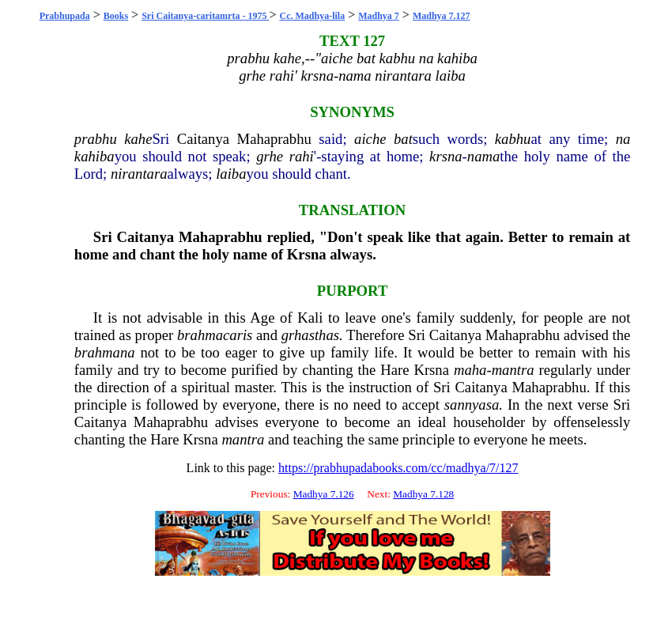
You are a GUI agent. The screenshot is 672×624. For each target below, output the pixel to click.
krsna (445, 156)
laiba (231, 174)
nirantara (139, 174)
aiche (370, 139)
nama (483, 156)
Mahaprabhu (274, 139)
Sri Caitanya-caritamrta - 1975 (205, 16)
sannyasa (472, 405)
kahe (138, 139)
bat (403, 139)
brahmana (105, 352)
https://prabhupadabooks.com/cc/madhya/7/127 (398, 468)
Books (116, 16)
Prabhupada (65, 16)
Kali (310, 318)
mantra (513, 370)
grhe (270, 156)
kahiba (94, 156)
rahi (302, 156)
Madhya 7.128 (423, 494)
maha (470, 370)
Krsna (307, 254)
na (623, 139)
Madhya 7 (379, 16)
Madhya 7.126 (324, 494)
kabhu (513, 139)
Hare (395, 370)
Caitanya (203, 139)
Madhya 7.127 (442, 16)
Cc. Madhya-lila (312, 16)
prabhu (96, 139)
